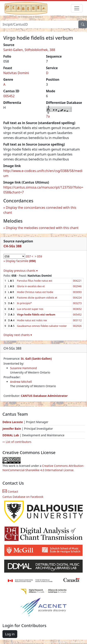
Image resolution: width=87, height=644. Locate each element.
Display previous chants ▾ (21, 271)
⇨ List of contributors (17, 442)
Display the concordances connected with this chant (40, 210)
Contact (10, 492)
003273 (77, 303)
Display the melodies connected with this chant (42, 228)
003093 (77, 292)
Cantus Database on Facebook (23, 497)
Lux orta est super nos (30, 309)
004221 (77, 281)
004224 (77, 298)
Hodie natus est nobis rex (32, 320)
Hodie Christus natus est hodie (35, 292)
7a (48, 116)
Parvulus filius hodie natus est (35, 281)
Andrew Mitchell (21, 382)
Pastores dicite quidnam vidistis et (37, 298)
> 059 (38, 256)
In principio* (24, 303)
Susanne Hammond (23, 368)
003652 (77, 309)
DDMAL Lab (11, 435)
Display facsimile (21, 261)
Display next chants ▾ (18, 335)
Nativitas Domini (16, 73)
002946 (77, 286)
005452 (9, 96)
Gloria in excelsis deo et (31, 286)
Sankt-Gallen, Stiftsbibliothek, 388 (29, 50)
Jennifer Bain (12, 429)
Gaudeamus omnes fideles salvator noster (42, 326)
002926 (77, 326)
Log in (10, 634)
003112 (77, 320)
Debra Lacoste (13, 422)
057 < (30, 256)
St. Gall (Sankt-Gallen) (36, 359)
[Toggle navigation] (77, 8)
